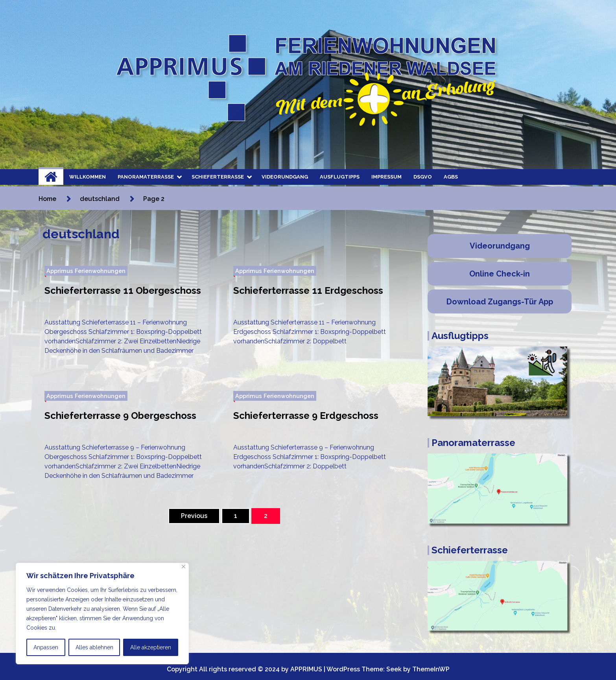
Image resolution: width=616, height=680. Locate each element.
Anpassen (46, 647)
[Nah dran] (184, 567)
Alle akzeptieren (151, 647)
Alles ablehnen (94, 647)
